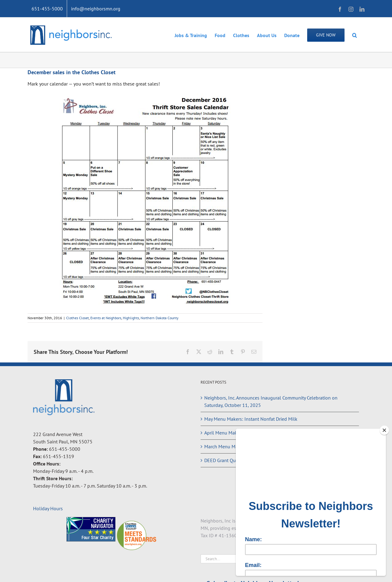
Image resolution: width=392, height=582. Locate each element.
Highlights (131, 318)
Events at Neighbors (106, 318)
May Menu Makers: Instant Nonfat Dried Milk (251, 419)
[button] (354, 35)
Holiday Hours (48, 508)
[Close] (384, 430)
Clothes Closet (77, 318)
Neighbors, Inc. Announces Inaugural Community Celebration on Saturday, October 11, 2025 (271, 401)
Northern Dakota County (160, 318)
